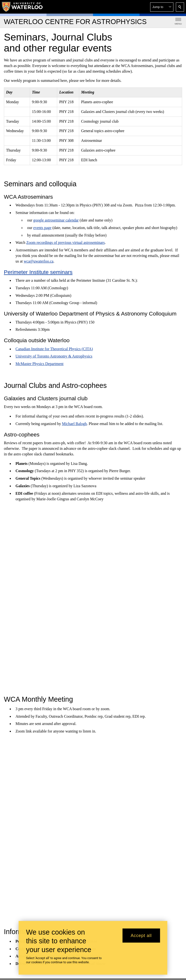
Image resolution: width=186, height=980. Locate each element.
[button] (162, 7)
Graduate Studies (74, 729)
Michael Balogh (74, 424)
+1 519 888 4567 (96, 794)
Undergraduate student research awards (106, 744)
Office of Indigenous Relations (125, 868)
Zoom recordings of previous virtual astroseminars (65, 243)
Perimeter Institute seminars (38, 272)
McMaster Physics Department (39, 364)
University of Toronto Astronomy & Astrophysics (54, 356)
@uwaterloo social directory (138, 824)
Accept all (141, 936)
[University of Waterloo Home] (23, 7)
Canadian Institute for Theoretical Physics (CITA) (54, 349)
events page (42, 227)
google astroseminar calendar (56, 220)
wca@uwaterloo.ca (39, 261)
